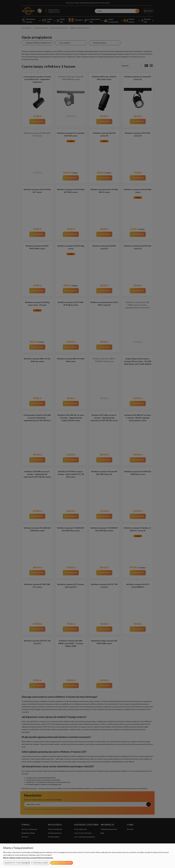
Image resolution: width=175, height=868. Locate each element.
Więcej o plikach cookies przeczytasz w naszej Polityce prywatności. (28, 858)
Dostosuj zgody (41, 863)
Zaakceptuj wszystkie (62, 863)
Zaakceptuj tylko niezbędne (17, 863)
